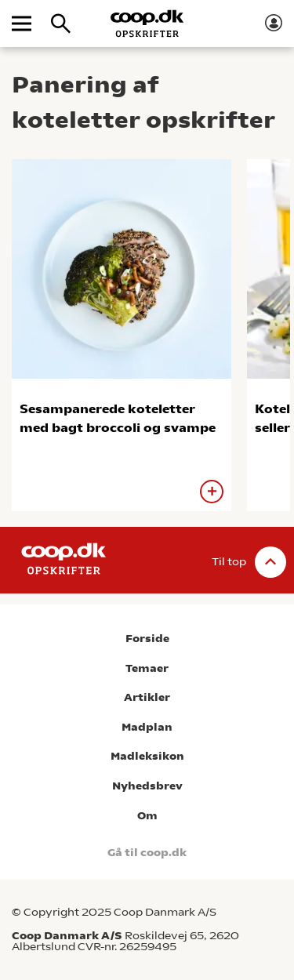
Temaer (147, 668)
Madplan (147, 727)
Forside (147, 639)
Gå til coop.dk (147, 853)
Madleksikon (147, 756)
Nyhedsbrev (147, 786)
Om (147, 816)
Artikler (147, 697)
